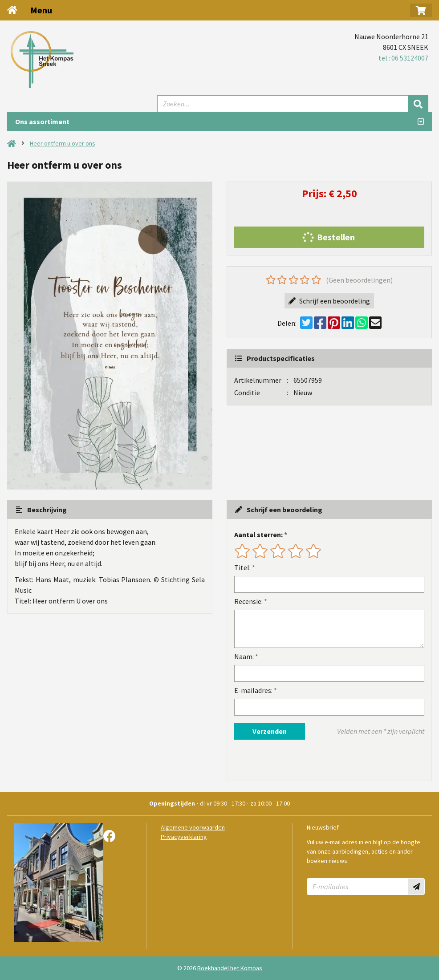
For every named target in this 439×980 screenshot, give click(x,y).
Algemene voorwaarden (193, 827)
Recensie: (248, 601)
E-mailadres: (253, 690)
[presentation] (291, 760)
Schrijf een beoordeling (329, 301)
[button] (421, 10)
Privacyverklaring (184, 837)
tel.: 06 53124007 (403, 58)
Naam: (244, 656)
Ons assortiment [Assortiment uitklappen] (42, 121)
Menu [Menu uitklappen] (41, 10)
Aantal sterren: (258, 535)
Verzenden (270, 731)
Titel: (242, 567)
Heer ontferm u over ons (63, 143)
